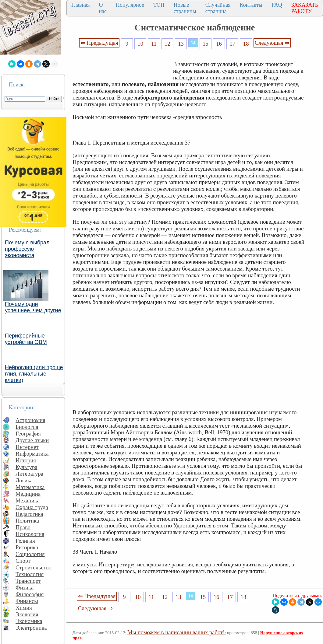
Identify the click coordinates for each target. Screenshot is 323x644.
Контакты (251, 5)
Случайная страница (218, 8)
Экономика (29, 621)
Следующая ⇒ (272, 43)
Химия (24, 608)
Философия (30, 594)
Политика (27, 521)
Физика (25, 588)
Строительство (34, 567)
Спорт (23, 561)
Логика (24, 480)
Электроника (31, 628)
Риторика (27, 547)
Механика (28, 501)
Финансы (27, 601)
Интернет (27, 447)
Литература (29, 474)
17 (233, 44)
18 (246, 44)
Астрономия (30, 420)
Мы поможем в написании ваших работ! (176, 632)
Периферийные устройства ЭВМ (26, 339)
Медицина (28, 494)
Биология (27, 427)
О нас (103, 8)
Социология (30, 554)
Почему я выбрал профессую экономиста (27, 249)
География (28, 434)
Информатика (32, 454)
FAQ (277, 5)
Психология (30, 534)
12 (167, 44)
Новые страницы (185, 8)
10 (140, 44)
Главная (80, 5)
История (26, 460)
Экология (27, 614)
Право (23, 527)
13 (181, 44)
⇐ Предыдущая (99, 43)
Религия (25, 541)
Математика (30, 487)
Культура (27, 467)
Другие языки (32, 440)
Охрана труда (32, 507)
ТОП (159, 5)
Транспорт (28, 581)
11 (154, 44)
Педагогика (29, 514)
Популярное (130, 5)
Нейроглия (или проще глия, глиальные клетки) (34, 374)
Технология (30, 574)
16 (219, 44)
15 (206, 44)
